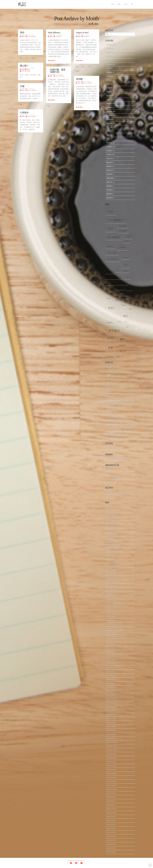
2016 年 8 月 (110, 648)
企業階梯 (22, 37)
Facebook (109, 49)
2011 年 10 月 (110, 840)
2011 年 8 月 (110, 848)
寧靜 (108, 389)
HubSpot (109, 469)
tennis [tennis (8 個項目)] (125, 271)
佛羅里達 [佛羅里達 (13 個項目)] (111, 283)
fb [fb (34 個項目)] (126, 265)
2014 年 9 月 (110, 707)
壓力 (77, 113)
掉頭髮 (79, 79)
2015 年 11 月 (110, 668)
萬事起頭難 (110, 178)
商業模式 (109, 80)
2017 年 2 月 (110, 628)
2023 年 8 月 (110, 522)
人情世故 (109, 60)
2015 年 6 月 (110, 683)
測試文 (108, 139)
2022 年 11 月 (110, 530)
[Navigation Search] (132, 4)
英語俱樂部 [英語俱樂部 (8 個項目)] (123, 345)
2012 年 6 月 (110, 813)
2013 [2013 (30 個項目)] (110, 228)
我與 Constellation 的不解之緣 (117, 434)
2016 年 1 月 (110, 660)
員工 (27, 58)
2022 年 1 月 (110, 546)
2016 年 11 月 (110, 640)
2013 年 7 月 (110, 762)
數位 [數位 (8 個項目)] (131, 309)
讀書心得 (109, 182)
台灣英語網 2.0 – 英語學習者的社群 (117, 496)
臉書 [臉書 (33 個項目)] (111, 348)
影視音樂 (109, 92)
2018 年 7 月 (110, 613)
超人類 (109, 367)
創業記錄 (109, 72)
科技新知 (109, 154)
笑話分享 (109, 158)
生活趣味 (109, 151)
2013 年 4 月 (110, 773)
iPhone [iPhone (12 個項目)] (110, 272)
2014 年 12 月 (110, 695)
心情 (21, 136)
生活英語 (109, 143)
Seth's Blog (109, 481)
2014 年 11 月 (110, 699)
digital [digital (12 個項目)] (110, 246)
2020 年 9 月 (110, 573)
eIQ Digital (109, 45)
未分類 (108, 119)
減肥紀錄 (109, 135)
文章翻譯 (109, 107)
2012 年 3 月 (110, 825)
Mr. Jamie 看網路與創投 (113, 477)
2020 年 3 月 (110, 593)
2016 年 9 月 (110, 644)
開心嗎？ (24, 66)
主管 (21, 58)
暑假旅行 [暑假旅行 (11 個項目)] (110, 323)
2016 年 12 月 (110, 636)
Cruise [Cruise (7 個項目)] (127, 241)
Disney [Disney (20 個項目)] (123, 247)
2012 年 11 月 (110, 793)
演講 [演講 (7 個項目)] (126, 322)
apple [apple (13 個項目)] (128, 237)
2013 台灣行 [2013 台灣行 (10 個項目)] (123, 231)
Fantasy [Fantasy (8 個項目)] (126, 258)
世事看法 (109, 56)
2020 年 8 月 (110, 577)
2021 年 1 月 (110, 558)
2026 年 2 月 (110, 507)
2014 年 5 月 (110, 723)
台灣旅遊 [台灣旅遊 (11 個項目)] (124, 294)
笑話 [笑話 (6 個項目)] (127, 327)
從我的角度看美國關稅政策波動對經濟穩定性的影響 (120, 404)
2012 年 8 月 (110, 805)
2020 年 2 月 (110, 597)
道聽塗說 (109, 186)
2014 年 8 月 (110, 711)
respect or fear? (82, 33)
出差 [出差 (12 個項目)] (129, 288)
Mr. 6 (108, 473)
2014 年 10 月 (110, 703)
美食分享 (109, 170)
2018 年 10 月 (110, 605)
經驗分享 (109, 162)
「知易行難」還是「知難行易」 (57, 71)
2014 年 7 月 (110, 715)
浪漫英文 (109, 131)
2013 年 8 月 (110, 758)
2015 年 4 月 (110, 691)
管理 (90, 67)
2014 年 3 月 (110, 730)
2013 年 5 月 (110, 770)
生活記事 (78, 83)
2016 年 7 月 (110, 652)
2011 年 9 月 (110, 844)
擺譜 (77, 67)
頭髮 (83, 113)
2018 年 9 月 (110, 609)
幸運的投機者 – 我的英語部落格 (116, 458)
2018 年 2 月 (110, 620)
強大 (108, 381)
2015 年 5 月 (110, 687)
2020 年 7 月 (110, 581)
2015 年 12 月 (110, 664)
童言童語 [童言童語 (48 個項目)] (114, 331)
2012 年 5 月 (110, 817)
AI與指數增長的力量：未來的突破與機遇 (120, 427)
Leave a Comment (31, 37)
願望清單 (109, 194)
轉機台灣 (110, 412)
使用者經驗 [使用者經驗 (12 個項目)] (123, 283)
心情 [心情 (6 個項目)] (130, 305)
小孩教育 (109, 88)
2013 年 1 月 (110, 785)
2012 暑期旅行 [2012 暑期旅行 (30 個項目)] (116, 220)
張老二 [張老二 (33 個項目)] (112, 308)
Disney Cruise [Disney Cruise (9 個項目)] (112, 253)
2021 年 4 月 (110, 550)
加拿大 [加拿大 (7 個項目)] (115, 293)
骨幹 (22, 33)
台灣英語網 (110, 76)
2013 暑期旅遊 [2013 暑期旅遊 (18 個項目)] (114, 237)
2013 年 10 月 (110, 750)
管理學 (77, 71)
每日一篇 (109, 127)
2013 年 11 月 (110, 746)
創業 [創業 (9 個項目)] (108, 293)
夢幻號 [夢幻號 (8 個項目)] (109, 299)
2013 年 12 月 (110, 742)
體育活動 (109, 198)
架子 (83, 67)
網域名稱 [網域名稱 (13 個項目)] (111, 338)
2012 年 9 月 (110, 801)
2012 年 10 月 (110, 797)
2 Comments (58, 37)
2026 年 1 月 (110, 511)
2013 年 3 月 (110, 777)
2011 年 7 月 (110, 852)
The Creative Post (111, 448)
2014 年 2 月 (110, 734)
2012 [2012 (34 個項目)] (111, 212)
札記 (22, 4)
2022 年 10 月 (110, 534)
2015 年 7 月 (110, 679)
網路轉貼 (109, 166)
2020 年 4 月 (110, 589)
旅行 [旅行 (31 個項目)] (126, 316)
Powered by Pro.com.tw (76, 860)
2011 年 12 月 (110, 832)
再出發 (108, 68)
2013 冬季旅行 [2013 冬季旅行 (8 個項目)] (123, 226)
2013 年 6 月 (110, 766)
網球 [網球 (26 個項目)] (122, 339)
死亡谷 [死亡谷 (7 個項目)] (119, 322)
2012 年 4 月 (110, 821)
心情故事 (27, 70)
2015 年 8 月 (110, 675)
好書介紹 (109, 84)
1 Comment (85, 37)
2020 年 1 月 (110, 601)
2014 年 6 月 (110, 719)
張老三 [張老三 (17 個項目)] (118, 300)
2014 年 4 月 (110, 726)
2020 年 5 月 (110, 585)
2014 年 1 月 (110, 738)
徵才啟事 (109, 96)
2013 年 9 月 (110, 754)
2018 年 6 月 (110, 617)
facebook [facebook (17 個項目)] (113, 259)
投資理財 (109, 104)
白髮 (22, 86)
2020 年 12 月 (110, 562)
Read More (51, 61)
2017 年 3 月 (110, 624)
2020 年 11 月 (110, 566)
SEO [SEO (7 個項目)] (118, 271)
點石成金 (110, 396)
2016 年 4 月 (110, 656)
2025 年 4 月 (110, 515)
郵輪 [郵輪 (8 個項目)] (118, 357)
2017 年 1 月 (110, 632)
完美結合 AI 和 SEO (113, 419)
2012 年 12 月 (110, 789)
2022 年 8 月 (110, 542)
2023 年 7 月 (110, 526)
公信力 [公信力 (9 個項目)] (121, 288)
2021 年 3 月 (110, 554)
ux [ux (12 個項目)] (127, 277)
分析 (49, 106)
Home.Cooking (111, 53)
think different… (55, 33)
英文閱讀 (109, 174)
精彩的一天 (110, 374)
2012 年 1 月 (110, 828)
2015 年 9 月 (110, 671)
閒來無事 (109, 190)
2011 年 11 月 (110, 836)
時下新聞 (109, 115)
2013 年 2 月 (110, 781)
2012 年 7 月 (110, 809)
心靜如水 (24, 112)
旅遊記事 (109, 111)
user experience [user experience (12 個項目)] (114, 277)
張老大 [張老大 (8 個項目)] (124, 305)
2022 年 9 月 (110, 538)
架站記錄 (109, 123)
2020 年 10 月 (110, 569)
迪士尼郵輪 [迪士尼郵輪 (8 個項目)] (110, 357)
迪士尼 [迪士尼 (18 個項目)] (123, 351)
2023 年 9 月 (110, 518)
